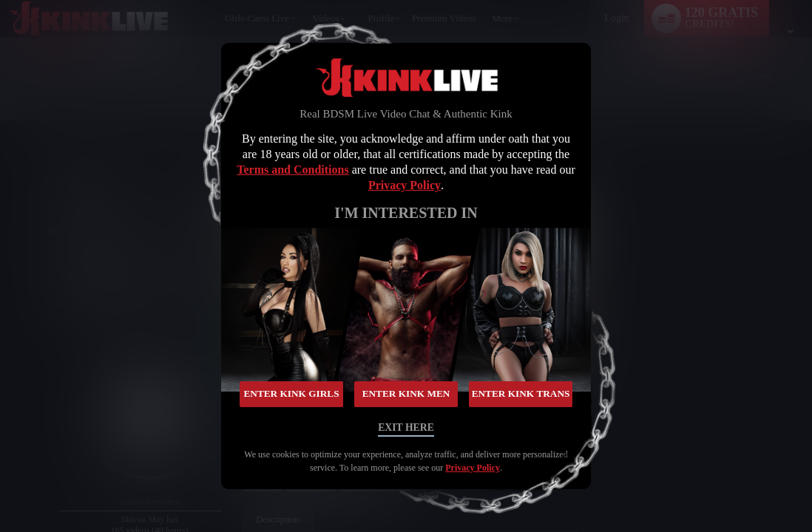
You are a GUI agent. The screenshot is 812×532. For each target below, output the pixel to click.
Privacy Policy (405, 187)
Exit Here (406, 426)
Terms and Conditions (292, 171)
